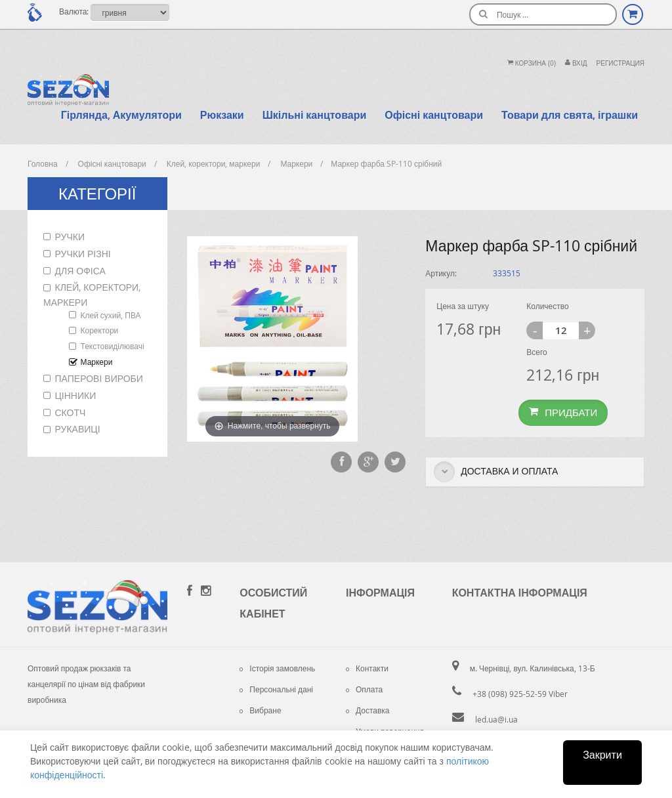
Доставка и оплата (496, 472)
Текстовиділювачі (113, 346)
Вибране (260, 710)
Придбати (563, 412)
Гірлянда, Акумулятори (121, 115)
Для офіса (80, 271)
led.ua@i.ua (496, 719)
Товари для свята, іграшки (570, 115)
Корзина (532, 63)
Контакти (367, 668)
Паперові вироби (99, 378)
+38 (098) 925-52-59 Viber (520, 694)
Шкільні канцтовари (315, 115)
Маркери (97, 362)
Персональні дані (276, 689)
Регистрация (620, 63)
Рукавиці (78, 429)
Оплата (364, 689)
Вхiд (576, 63)
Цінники (76, 395)
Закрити (602, 755)
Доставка (368, 710)
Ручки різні (83, 254)
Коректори (100, 330)
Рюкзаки (222, 115)
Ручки (70, 237)
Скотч (71, 412)
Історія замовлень (277, 668)
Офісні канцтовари (434, 115)
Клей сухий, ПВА (111, 315)
